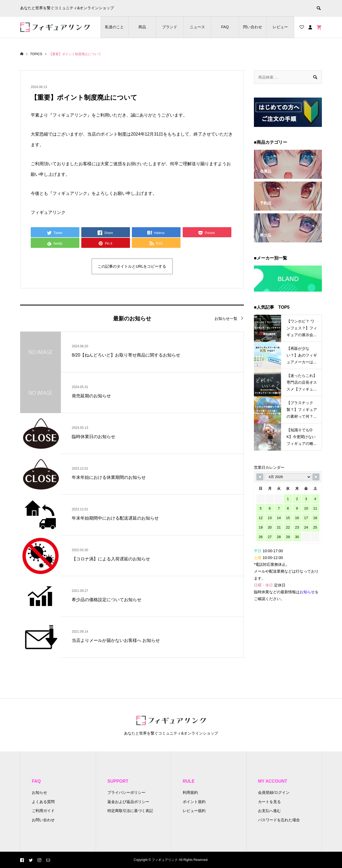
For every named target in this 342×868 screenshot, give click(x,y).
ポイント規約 (194, 802)
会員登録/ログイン (274, 792)
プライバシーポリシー (126, 792)
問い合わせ (253, 27)
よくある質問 (43, 802)
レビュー (280, 27)
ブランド (170, 27)
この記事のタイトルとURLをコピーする (132, 266)
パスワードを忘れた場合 (279, 820)
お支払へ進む (269, 811)
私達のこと (114, 27)
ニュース (197, 27)
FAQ (225, 27)
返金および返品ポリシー (128, 802)
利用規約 (190, 792)
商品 (142, 27)
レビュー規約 (194, 811)
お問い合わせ (43, 820)
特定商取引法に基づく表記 (130, 811)
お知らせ (39, 792)
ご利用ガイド (43, 811)
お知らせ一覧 (226, 319)
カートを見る (269, 802)
